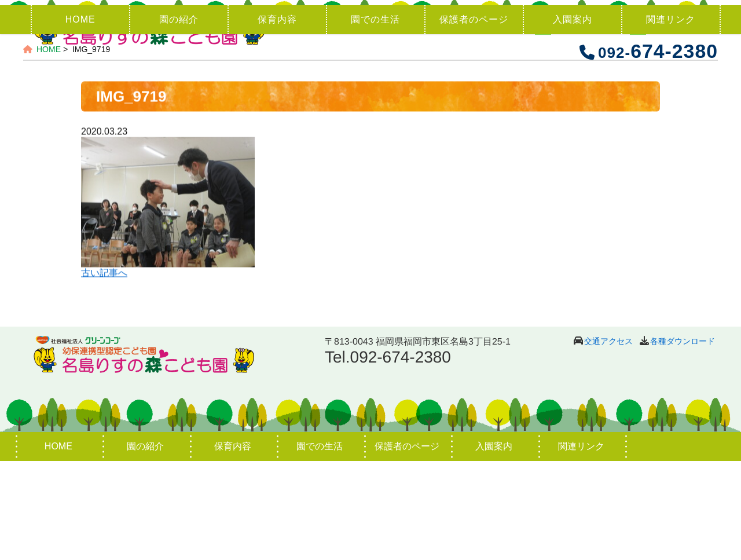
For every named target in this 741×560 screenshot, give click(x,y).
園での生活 (375, 118)
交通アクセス (608, 440)
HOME (80, 118)
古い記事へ (104, 373)
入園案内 (573, 118)
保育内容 (277, 118)
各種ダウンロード (683, 440)
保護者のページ (474, 118)
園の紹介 (179, 118)
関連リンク (671, 118)
